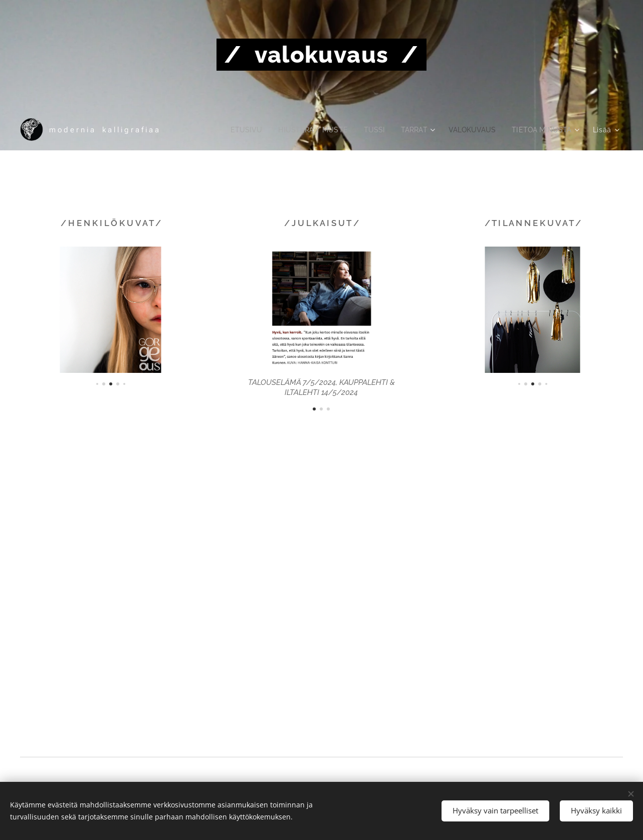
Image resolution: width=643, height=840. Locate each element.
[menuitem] (233, 130)
